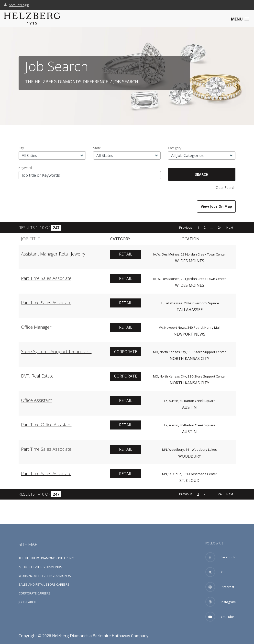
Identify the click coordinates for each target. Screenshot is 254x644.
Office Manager (36, 327)
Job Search (27, 602)
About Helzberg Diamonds (40, 567)
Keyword (25, 168)
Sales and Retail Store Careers (44, 584)
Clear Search (226, 188)
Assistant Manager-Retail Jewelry (53, 254)
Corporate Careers (35, 593)
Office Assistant (36, 400)
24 (220, 227)
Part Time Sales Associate (46, 278)
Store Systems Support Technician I (56, 351)
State (97, 148)
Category (175, 148)
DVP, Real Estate (37, 376)
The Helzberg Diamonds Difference (66, 82)
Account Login (17, 5)
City (21, 148)
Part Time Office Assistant (46, 425)
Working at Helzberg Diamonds (45, 576)
